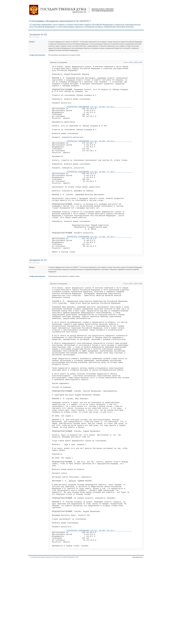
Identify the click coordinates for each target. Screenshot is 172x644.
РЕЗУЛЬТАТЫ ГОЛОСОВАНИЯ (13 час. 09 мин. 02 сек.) (92, 114)
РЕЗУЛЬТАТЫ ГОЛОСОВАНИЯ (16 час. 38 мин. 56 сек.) (92, 611)
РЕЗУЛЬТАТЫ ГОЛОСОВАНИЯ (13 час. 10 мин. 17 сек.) (92, 192)
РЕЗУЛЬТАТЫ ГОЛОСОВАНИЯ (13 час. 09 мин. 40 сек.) (92, 155)
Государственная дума (71, 10)
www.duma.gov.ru (138, 641)
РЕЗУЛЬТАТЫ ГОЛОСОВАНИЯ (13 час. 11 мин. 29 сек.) (92, 269)
